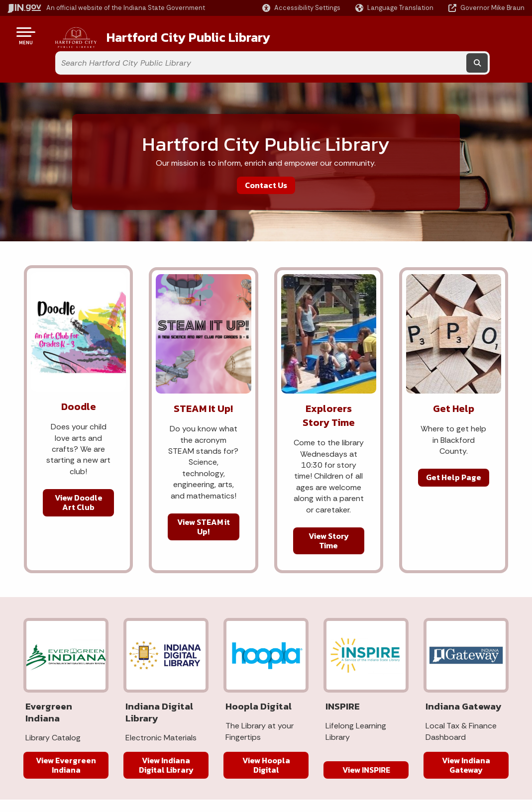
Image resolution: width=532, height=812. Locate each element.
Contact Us (266, 158)
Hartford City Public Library (174, 35)
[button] (301, 8)
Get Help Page (454, 450)
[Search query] (458, 36)
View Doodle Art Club (79, 475)
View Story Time (329, 513)
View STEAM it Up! (204, 499)
